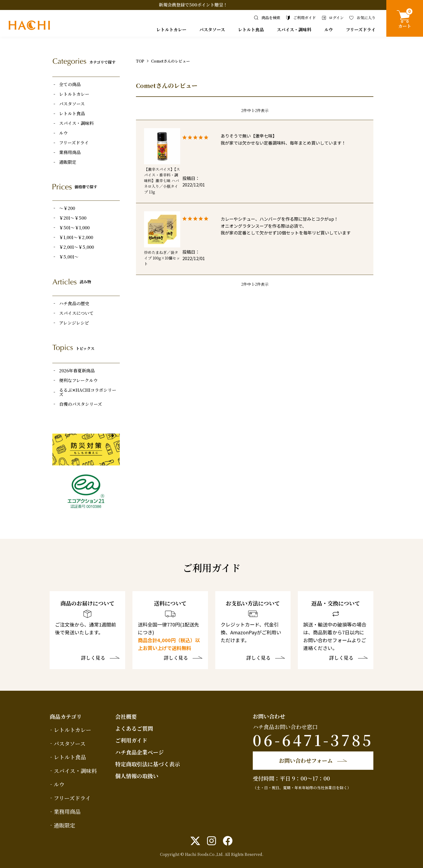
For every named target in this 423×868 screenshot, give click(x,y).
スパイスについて (76, 313)
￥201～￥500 (73, 218)
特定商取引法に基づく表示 (148, 764)
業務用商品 (70, 152)
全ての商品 (70, 84)
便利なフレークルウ (78, 380)
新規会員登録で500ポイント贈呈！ (193, 5)
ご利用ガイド (131, 740)
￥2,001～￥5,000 (76, 247)
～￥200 (67, 208)
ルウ (329, 30)
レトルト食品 (251, 30)
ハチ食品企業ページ (139, 752)
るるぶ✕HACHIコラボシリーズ (88, 392)
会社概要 (126, 716)
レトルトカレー (171, 30)
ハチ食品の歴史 (74, 304)
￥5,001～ (69, 257)
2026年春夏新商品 (77, 371)
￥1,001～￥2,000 (76, 237)
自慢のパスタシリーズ (81, 404)
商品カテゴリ (66, 716)
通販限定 (68, 162)
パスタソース (212, 30)
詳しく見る (93, 658)
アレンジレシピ (74, 323)
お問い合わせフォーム (306, 760)
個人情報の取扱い (137, 776)
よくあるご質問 (134, 728)
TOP (140, 61)
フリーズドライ (361, 30)
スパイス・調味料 (294, 30)
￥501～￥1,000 (74, 228)
